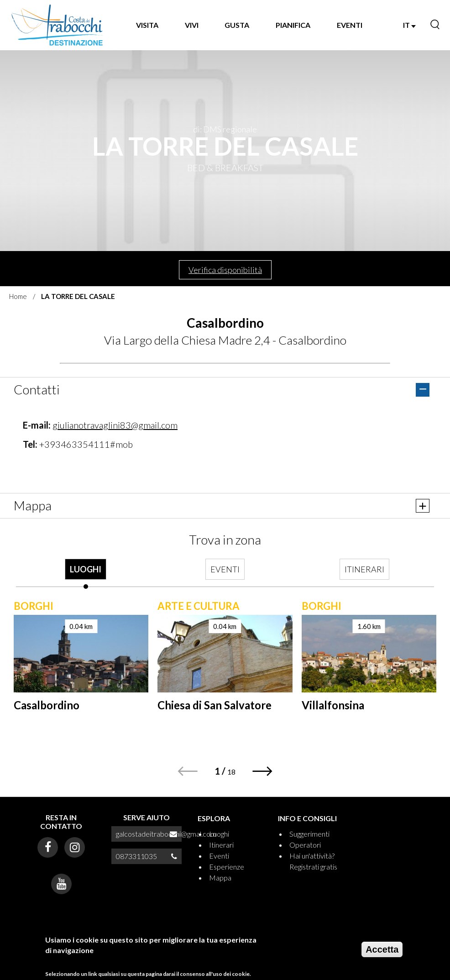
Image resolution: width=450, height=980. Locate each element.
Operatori (305, 845)
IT (409, 25)
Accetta (382, 949)
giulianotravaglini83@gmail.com (115, 425)
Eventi (219, 856)
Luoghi (219, 834)
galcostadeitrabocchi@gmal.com (166, 834)
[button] (263, 771)
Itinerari (221, 845)
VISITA (147, 25)
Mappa (220, 878)
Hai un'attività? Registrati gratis (313, 861)
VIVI (192, 25)
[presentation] (86, 574)
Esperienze (227, 867)
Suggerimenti (309, 834)
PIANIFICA (293, 25)
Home (18, 296)
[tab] (86, 574)
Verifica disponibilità (225, 270)
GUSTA (237, 25)
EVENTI (350, 25)
